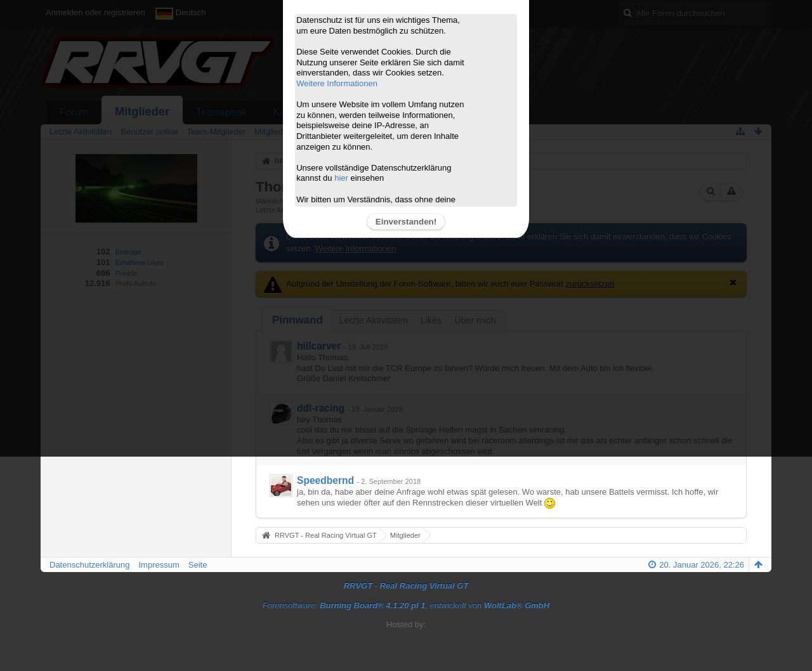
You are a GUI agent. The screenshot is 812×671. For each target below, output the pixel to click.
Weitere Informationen (337, 83)
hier (341, 178)
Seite (198, 565)
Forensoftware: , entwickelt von (406, 605)
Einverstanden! (406, 222)
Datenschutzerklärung (89, 565)
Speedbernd (325, 480)
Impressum (159, 565)
